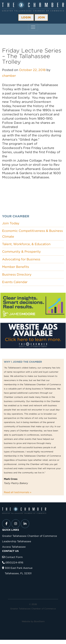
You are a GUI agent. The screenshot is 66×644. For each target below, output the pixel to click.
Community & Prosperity (21, 252)
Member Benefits (16, 267)
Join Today (11, 223)
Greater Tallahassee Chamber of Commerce (30, 536)
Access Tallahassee (14, 547)
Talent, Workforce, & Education (26, 244)
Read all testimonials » (18, 492)
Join (41, 17)
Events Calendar (15, 282)
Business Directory (17, 274)
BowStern (39, 621)
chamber (9, 76)
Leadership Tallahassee (17, 541)
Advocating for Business (21, 259)
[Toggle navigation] (33, 27)
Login (26, 17)
